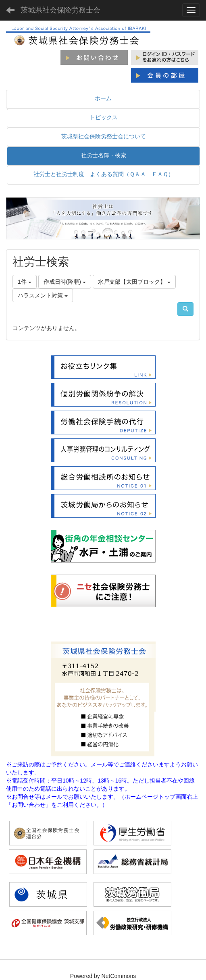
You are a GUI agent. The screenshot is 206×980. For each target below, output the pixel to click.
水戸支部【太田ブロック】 (134, 282)
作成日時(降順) (65, 282)
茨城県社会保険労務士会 (60, 10)
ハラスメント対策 (43, 295)
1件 (25, 282)
